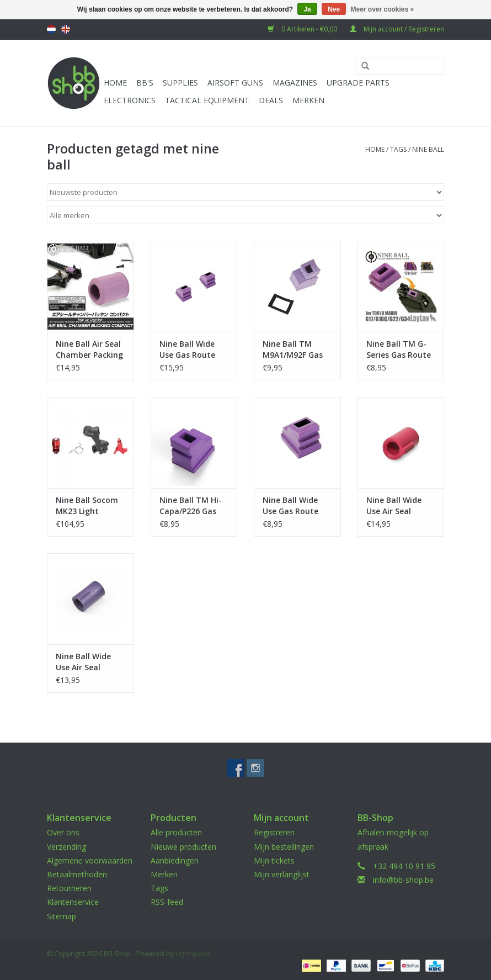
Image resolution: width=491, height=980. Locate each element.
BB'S (145, 83)
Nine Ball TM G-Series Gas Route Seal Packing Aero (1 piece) (400, 349)
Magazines (295, 83)
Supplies (180, 83)
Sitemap (62, 916)
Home (115, 83)
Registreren (274, 832)
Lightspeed (193, 954)
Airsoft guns (235, 83)
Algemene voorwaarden (90, 860)
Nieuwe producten (183, 847)
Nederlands (51, 29)
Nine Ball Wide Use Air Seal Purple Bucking (84, 662)
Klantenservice (73, 902)
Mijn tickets (274, 860)
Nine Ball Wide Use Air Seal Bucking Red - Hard (394, 506)
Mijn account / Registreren (397, 29)
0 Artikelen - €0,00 (303, 29)
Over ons (63, 832)
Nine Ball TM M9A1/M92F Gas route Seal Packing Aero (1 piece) (293, 349)
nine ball (428, 149)
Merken (308, 100)
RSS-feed (167, 902)
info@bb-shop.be (403, 880)
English (66, 29)
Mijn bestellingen (284, 847)
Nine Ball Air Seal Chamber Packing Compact (89, 349)
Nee (334, 9)
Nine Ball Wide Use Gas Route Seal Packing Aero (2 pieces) (193, 349)
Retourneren (69, 888)
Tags (398, 149)
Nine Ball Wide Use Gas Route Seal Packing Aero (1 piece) (297, 506)
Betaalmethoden (77, 874)
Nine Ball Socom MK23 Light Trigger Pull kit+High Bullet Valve (87, 506)
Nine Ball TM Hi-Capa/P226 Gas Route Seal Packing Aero (191, 506)
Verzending (66, 847)
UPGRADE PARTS (358, 83)
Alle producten (176, 832)
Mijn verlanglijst (282, 874)
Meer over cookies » (383, 9)
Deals (271, 100)
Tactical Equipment (207, 100)
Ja (307, 9)
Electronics (130, 100)
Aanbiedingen (175, 860)
